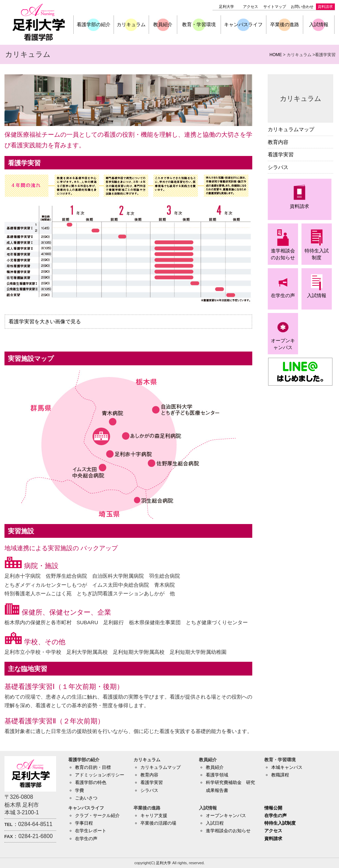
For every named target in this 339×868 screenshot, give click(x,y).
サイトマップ (275, 7)
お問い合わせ (302, 7)
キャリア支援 (154, 815)
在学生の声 (86, 839)
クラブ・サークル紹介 (97, 815)
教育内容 (278, 142)
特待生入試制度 (280, 823)
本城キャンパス (287, 767)
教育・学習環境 (199, 24)
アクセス (251, 7)
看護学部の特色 (91, 782)
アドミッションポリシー (100, 775)
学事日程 (84, 823)
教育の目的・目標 (93, 767)
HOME (276, 55)
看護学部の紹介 (94, 24)
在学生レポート (91, 831)
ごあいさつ (86, 798)
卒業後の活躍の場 (158, 823)
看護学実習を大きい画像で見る (45, 321)
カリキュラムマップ (291, 129)
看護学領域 (217, 775)
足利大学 (226, 7)
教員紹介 (163, 24)
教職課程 (280, 775)
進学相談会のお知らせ (228, 831)
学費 (80, 790)
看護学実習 (281, 154)
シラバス (278, 167)
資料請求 (325, 7)
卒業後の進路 (285, 24)
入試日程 (215, 823)
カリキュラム (131, 24)
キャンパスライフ (243, 24)
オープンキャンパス (226, 815)
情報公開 (273, 808)
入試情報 (319, 24)
